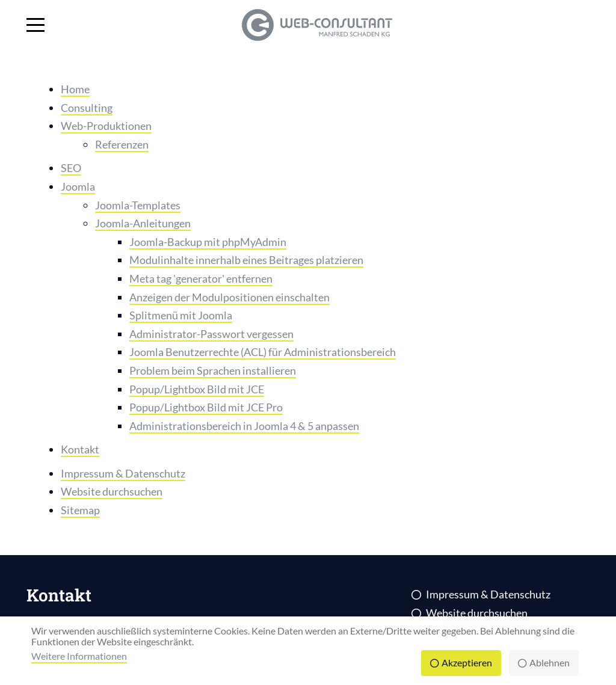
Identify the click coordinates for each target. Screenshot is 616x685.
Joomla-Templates (138, 205)
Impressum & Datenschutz (123, 473)
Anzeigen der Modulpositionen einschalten (229, 297)
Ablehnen (550, 662)
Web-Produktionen (106, 126)
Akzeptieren (467, 662)
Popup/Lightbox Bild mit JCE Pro (206, 407)
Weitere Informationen (79, 656)
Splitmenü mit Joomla (181, 315)
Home (75, 89)
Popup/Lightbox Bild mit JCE (197, 389)
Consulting (87, 108)
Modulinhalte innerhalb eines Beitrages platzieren (246, 260)
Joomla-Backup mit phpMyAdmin (208, 242)
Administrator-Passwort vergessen (211, 334)
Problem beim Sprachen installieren (213, 370)
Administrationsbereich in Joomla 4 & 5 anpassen (244, 426)
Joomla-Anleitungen (143, 223)
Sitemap (80, 510)
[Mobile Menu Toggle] (35, 25)
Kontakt (80, 449)
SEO (71, 168)
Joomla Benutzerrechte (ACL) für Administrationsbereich (263, 352)
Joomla (78, 186)
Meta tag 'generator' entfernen (201, 278)
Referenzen (122, 144)
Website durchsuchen (112, 491)
